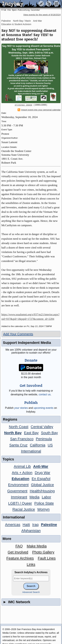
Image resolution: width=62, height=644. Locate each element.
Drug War (43, 473)
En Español (41, 479)
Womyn (43, 509)
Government (17, 491)
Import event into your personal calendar (39, 110)
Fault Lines (47, 558)
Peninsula (44, 439)
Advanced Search (31, 592)
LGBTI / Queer (20, 503)
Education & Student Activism (16, 24)
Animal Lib (22, 466)
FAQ (19, 546)
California (38, 445)
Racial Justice (24, 509)
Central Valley (42, 427)
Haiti (26, 525)
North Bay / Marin (22, 21)
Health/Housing (42, 491)
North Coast (19, 427)
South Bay (49, 433)
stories (21, 408)
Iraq (35, 525)
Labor (46, 497)
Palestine (6, 21)
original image (23, 105)
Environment (18, 485)
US (50, 445)
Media (35, 497)
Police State (44, 503)
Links (31, 564)
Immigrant (19, 497)
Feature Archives (20, 558)
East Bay (31, 433)
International (31, 451)
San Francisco (22, 439)
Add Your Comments (18, 334)
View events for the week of (42, 15)
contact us (45, 394)
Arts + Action (22, 473)
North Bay (13, 433)
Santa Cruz (18, 445)
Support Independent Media (27, 343)
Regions (10, 419)
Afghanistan (31, 531)
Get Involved (18, 552)
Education (20, 479)
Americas (13, 525)
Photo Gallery (43, 552)
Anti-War (38, 21)
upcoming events (43, 408)
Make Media (37, 546)
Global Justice (43, 485)
